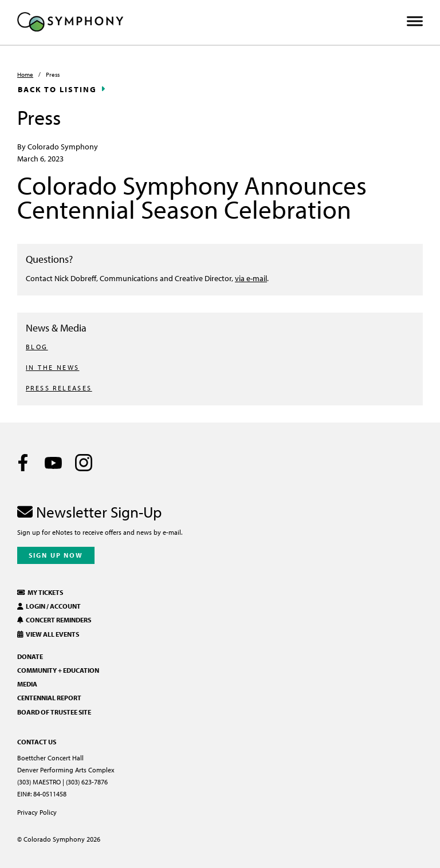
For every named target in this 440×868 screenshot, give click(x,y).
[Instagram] (84, 463)
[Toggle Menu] (415, 21)
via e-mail (251, 278)
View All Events (48, 634)
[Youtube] (53, 463)
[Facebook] (23, 463)
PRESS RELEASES (59, 388)
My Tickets (40, 592)
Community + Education (58, 670)
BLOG (37, 347)
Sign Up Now (56, 555)
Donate (30, 656)
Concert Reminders (54, 620)
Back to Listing (57, 89)
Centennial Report (49, 698)
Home (25, 74)
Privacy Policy (37, 812)
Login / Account (49, 606)
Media (27, 684)
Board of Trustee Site (54, 712)
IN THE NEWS (52, 367)
